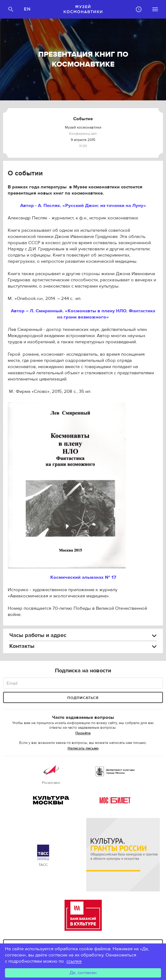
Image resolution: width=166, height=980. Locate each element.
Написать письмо (83, 748)
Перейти (83, 733)
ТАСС (43, 856)
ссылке (74, 961)
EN (27, 9)
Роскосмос (51, 774)
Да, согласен (83, 973)
